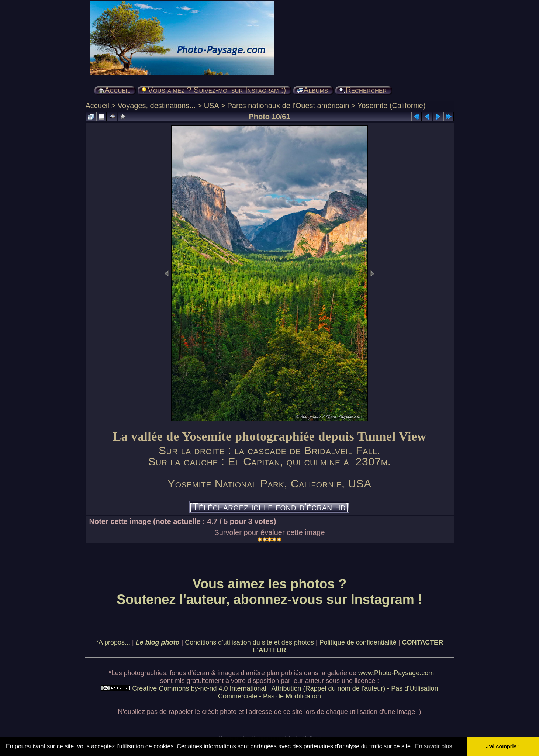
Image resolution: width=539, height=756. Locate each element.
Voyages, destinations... (157, 106)
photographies (145, 673)
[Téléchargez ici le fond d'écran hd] (269, 507)
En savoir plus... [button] (436, 746)
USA (211, 106)
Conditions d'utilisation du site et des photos (249, 642)
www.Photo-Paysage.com (396, 673)
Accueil (97, 106)
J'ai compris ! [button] (503, 746)
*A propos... (113, 642)
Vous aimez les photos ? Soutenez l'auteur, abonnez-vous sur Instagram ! (269, 592)
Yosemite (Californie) (392, 106)
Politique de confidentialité (358, 642)
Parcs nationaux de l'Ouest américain (288, 106)
